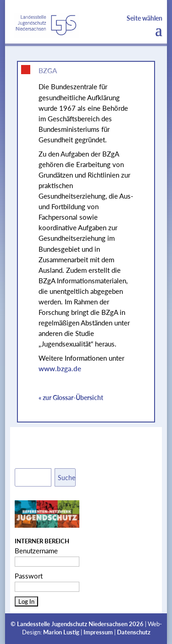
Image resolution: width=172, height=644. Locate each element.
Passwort (29, 576)
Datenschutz (134, 632)
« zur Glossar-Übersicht (71, 398)
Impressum (98, 632)
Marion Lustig (61, 632)
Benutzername (36, 551)
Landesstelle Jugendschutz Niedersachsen (72, 624)
